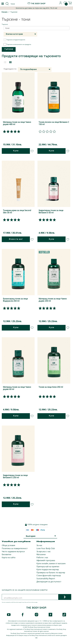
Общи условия (8, 545)
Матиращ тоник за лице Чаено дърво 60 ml (17, 388)
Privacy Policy (24, 602)
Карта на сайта (9, 557)
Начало (5, 12)
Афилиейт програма (46, 560)
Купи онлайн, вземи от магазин (51, 563)
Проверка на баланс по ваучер (51, 573)
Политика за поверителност (15, 548)
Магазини (41, 554)
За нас (39, 545)
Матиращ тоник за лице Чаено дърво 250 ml (53, 300)
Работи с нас (42, 557)
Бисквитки (6, 554)
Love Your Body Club (46, 548)
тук (36, 637)
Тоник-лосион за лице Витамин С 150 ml (54, 123)
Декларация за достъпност (49, 582)
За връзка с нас (44, 551)
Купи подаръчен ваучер (48, 569)
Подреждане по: (10, 69)
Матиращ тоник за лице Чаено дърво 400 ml (17, 123)
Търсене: (5, 24)
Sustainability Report (46, 579)
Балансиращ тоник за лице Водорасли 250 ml (15, 300)
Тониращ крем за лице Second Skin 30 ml (17, 211)
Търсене (14, 12)
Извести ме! (16, 239)
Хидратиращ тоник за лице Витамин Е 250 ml (15, 476)
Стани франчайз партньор (49, 575)
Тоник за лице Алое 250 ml (51, 387)
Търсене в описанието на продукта (17, 44)
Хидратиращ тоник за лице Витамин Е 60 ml (51, 211)
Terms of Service (32, 602)
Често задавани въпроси (13, 551)
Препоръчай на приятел (48, 567)
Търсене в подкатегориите (14, 40)
